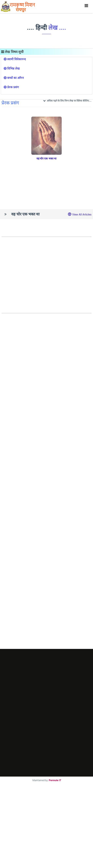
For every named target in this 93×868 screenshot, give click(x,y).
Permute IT (55, 780)
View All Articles (82, 215)
